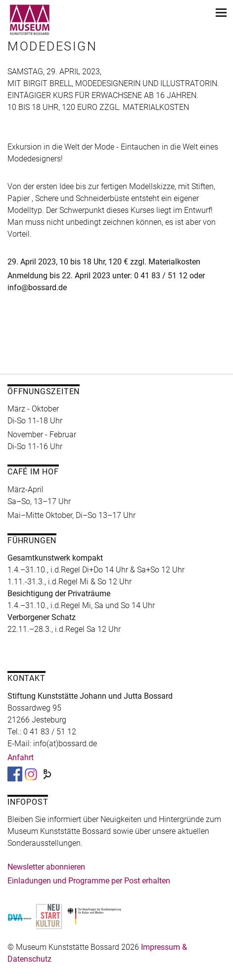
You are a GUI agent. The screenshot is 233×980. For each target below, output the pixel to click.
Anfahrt (21, 757)
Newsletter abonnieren (46, 867)
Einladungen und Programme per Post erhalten (89, 881)
